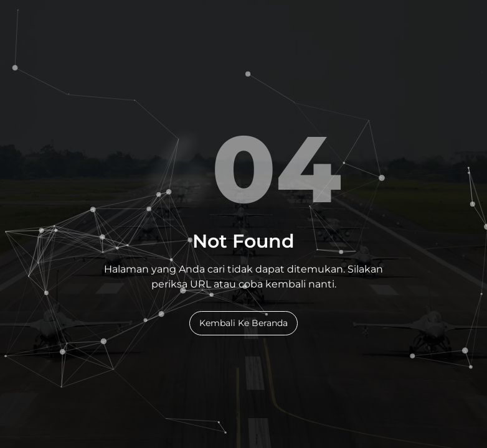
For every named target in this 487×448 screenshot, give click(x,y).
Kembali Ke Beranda (243, 323)
